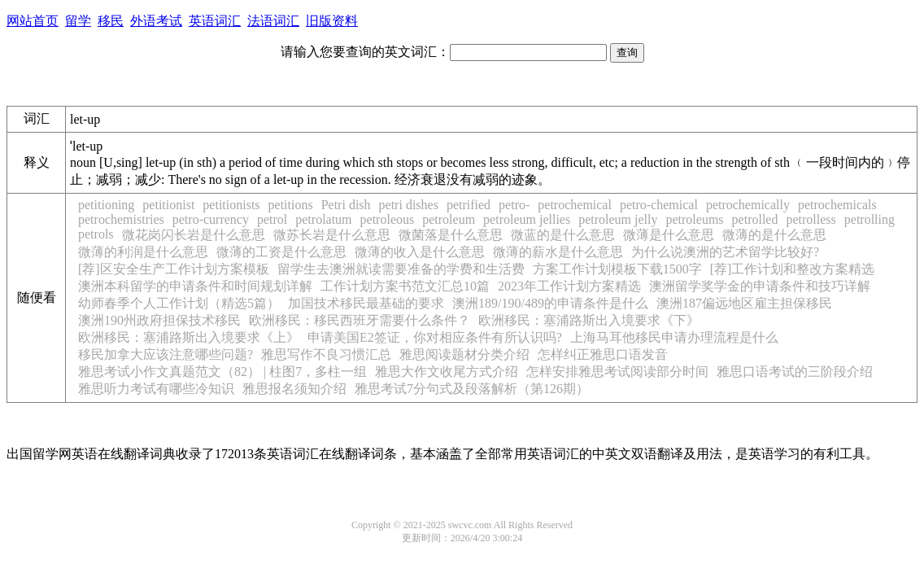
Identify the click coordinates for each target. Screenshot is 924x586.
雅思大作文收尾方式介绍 (447, 372)
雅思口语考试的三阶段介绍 (795, 372)
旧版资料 (332, 21)
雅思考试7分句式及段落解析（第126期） (472, 389)
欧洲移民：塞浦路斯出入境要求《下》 (589, 320)
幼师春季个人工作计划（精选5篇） (179, 303)
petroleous (388, 219)
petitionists (231, 205)
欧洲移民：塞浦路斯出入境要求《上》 (189, 337)
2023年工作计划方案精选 (569, 286)
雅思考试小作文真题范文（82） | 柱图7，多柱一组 (222, 372)
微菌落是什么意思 (451, 235)
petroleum (449, 219)
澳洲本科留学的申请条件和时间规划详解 (195, 286)
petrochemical (575, 205)
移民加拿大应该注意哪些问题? (166, 354)
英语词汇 (215, 21)
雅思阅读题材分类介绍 (464, 354)
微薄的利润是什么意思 (143, 252)
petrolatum (323, 219)
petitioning (106, 205)
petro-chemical (659, 205)
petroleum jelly (618, 219)
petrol (272, 219)
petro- (514, 205)
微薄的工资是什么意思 (281, 252)
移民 (111, 21)
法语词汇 (273, 21)
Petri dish (346, 205)
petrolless (811, 219)
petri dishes (409, 205)
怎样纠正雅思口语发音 (603, 354)
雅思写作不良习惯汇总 (326, 354)
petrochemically (748, 205)
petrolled (755, 219)
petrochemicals (837, 205)
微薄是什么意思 (669, 235)
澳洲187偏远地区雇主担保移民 (744, 303)
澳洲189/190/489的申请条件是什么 (550, 303)
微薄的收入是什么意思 (420, 252)
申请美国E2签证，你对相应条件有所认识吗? (435, 337)
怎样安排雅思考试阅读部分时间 (617, 372)
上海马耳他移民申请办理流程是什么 (674, 337)
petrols (96, 234)
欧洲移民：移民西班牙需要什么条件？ (360, 320)
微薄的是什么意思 (774, 235)
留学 (78, 21)
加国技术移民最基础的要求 (366, 303)
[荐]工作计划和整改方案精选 (793, 269)
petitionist (168, 205)
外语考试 (156, 21)
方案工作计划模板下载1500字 (617, 269)
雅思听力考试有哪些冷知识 (156, 389)
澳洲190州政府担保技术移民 (159, 320)
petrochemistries (121, 219)
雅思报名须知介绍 (294, 389)
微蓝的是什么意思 (563, 235)
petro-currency (211, 219)
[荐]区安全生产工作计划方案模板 (174, 269)
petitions (291, 205)
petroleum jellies (527, 219)
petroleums (694, 219)
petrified (469, 205)
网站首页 (33, 21)
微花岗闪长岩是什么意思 (194, 235)
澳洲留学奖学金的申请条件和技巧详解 (760, 286)
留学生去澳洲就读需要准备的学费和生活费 (401, 269)
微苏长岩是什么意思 (332, 235)
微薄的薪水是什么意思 (558, 252)
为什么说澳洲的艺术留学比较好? (725, 252)
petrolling (870, 219)
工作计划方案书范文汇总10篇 (405, 286)
